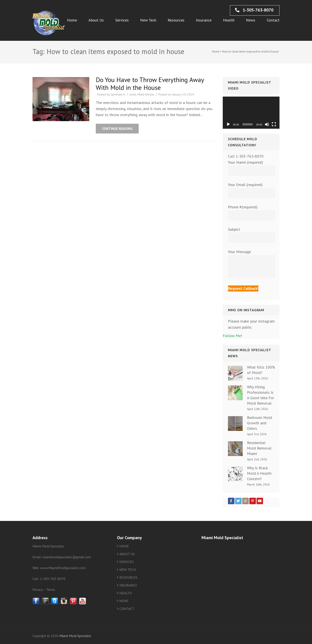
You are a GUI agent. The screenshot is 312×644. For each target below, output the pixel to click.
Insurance (204, 20)
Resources (176, 20)
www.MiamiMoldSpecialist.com (63, 568)
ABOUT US (127, 554)
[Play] (228, 124)
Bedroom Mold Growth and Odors (260, 423)
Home (72, 20)
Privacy (37, 590)
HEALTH (126, 593)
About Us (96, 20)
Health (229, 20)
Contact (273, 20)
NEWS (124, 601)
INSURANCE (128, 585)
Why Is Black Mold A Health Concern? (259, 473)
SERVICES (127, 562)
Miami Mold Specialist (75, 636)
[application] (251, 113)
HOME (124, 546)
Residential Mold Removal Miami (259, 448)
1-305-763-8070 (254, 10)
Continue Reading (117, 128)
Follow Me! (232, 336)
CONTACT (127, 609)
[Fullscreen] (274, 124)
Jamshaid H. (118, 94)
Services (122, 20)
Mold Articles (146, 94)
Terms (51, 590)
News (251, 20)
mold (133, 94)
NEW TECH (128, 570)
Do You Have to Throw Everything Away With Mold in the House (150, 83)
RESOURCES (128, 577)
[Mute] (267, 124)
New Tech (148, 20)
